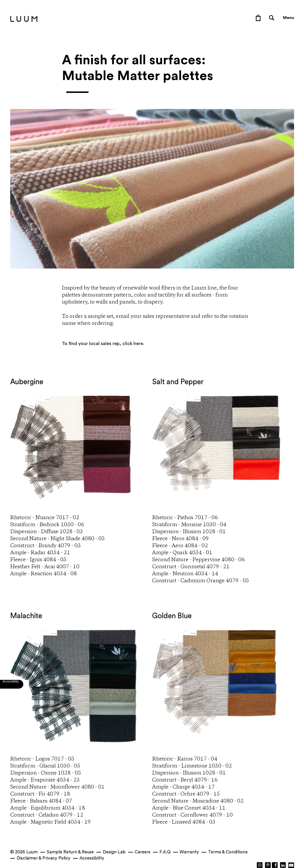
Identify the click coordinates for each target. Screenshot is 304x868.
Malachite (26, 616)
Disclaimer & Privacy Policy (44, 858)
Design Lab (114, 852)
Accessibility (92, 858)
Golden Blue (172, 616)
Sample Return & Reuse (70, 852)
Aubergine (27, 382)
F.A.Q (165, 852)
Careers (143, 852)
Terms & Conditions (228, 852)
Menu (289, 18)
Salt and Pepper (178, 382)
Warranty (189, 852)
